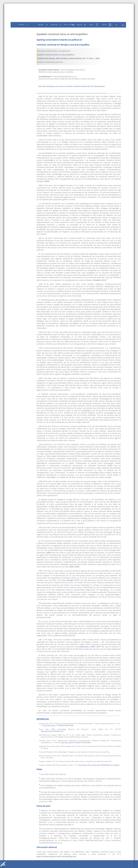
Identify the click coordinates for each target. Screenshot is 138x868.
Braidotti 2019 (100, 280)
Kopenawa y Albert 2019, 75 (91, 647)
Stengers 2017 (73, 580)
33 (79, 688)
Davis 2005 (74, 567)
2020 (47, 181)
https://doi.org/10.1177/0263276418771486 (58, 725)
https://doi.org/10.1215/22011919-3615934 (76, 743)
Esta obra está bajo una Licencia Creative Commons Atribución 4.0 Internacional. (72, 86)
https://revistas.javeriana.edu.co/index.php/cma (56, 856)
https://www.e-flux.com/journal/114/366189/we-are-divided (98, 765)
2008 (49, 553)
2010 (39, 686)
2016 (110, 465)
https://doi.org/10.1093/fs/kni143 (52, 731)
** (52, 77)
